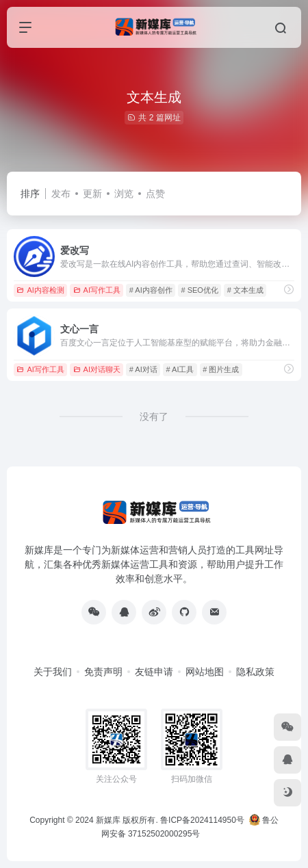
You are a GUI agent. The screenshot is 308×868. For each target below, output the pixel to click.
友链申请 (154, 672)
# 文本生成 (245, 290)
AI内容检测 (40, 290)
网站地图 (205, 672)
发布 (61, 194)
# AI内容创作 (151, 290)
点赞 (155, 194)
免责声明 (103, 672)
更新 (92, 194)
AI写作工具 (97, 290)
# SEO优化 (200, 290)
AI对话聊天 (97, 369)
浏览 (124, 194)
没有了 (154, 417)
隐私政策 (255, 672)
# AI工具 (180, 369)
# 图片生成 (221, 369)
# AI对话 (143, 369)
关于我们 (53, 672)
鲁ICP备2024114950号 (202, 820)
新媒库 (108, 820)
